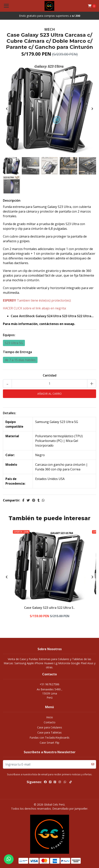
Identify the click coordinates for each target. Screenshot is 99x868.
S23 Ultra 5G (14, 343)
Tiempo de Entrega (17, 352)
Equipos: (9, 335)
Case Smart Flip (49, 743)
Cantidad (50, 375)
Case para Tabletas (49, 732)
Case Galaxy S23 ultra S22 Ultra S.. (49, 608)
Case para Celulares (50, 727)
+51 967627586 (49, 684)
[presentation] (7, 109)
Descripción (12, 200)
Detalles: (10, 413)
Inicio (50, 717)
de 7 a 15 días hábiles (20, 360)
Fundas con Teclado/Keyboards (49, 738)
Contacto (50, 722)
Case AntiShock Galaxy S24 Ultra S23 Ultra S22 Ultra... (52, 316)
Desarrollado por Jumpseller (70, 809)
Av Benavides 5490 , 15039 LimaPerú (49, 693)
